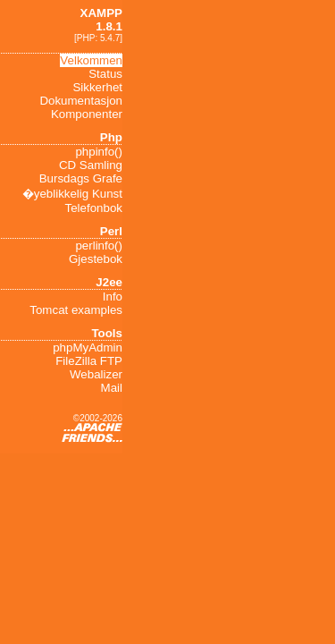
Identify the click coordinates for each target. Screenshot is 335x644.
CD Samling (91, 165)
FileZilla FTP (89, 361)
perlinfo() (99, 246)
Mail (112, 388)
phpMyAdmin (88, 347)
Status (105, 74)
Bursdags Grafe (81, 178)
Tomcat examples (76, 310)
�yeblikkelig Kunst (72, 194)
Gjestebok (96, 259)
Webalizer (96, 374)
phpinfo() (99, 152)
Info (113, 297)
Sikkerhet (97, 87)
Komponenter (87, 114)
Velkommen (91, 60)
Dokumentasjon (81, 101)
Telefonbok (94, 208)
